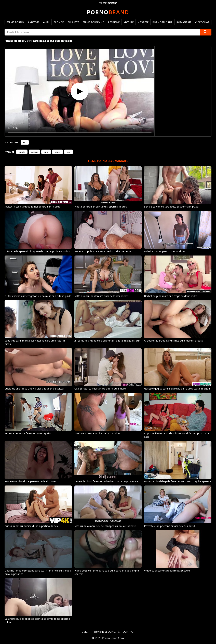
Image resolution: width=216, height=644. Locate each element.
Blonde (59, 22)
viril (69, 152)
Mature (129, 22)
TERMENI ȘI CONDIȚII (106, 632)
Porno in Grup (162, 22)
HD (25, 142)
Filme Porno (15, 22)
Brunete (73, 22)
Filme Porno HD (94, 22)
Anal (46, 22)
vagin (58, 152)
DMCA (85, 632)
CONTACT (129, 632)
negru (34, 152)
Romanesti (184, 22)
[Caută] (206, 32)
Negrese (143, 22)
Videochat (202, 22)
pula (46, 152)
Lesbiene (114, 22)
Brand (108, 12)
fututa (22, 152)
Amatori (33, 22)
